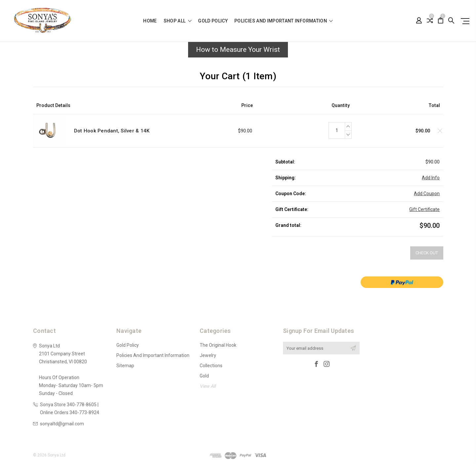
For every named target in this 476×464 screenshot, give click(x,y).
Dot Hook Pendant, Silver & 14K (112, 131)
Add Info (431, 178)
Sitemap (125, 366)
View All (208, 386)
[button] (238, 52)
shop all (178, 21)
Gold (204, 376)
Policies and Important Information (284, 21)
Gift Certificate (424, 209)
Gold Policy (213, 21)
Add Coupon (427, 194)
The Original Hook (218, 345)
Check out (427, 253)
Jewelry (208, 355)
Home (150, 21)
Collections (211, 366)
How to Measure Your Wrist (238, 50)
